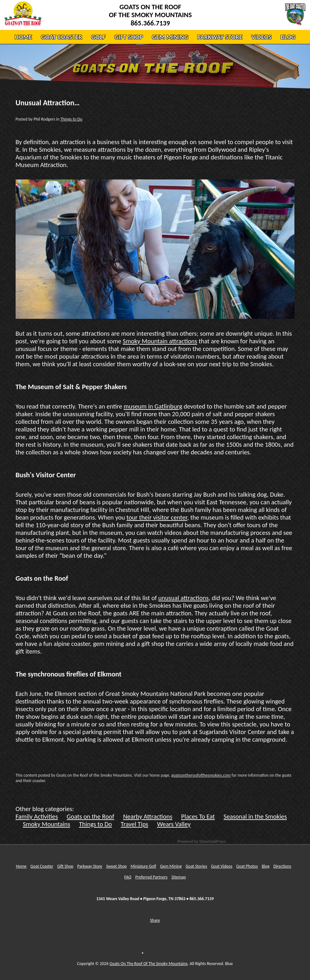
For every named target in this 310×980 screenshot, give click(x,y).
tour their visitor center (157, 517)
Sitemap (179, 877)
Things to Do (71, 119)
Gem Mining (171, 866)
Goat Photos (247, 866)
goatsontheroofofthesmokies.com (201, 775)
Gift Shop (65, 866)
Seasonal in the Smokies (255, 816)
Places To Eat (198, 816)
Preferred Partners (151, 877)
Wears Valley (174, 824)
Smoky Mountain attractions (160, 341)
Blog (266, 866)
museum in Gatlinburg (153, 406)
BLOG (288, 37)
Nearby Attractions (148, 816)
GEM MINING (170, 37)
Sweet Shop (116, 866)
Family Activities (37, 816)
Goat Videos (222, 866)
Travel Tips (134, 824)
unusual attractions (183, 598)
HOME (23, 37)
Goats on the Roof (91, 816)
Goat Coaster (42, 866)
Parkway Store (90, 866)
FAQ (128, 877)
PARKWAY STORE (220, 37)
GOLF (98, 37)
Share (155, 920)
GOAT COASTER (62, 37)
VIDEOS (261, 37)
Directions (282, 866)
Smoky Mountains (47, 824)
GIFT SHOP (129, 37)
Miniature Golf (143, 866)
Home (21, 866)
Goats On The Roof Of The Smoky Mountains (148, 964)
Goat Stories (196, 866)
